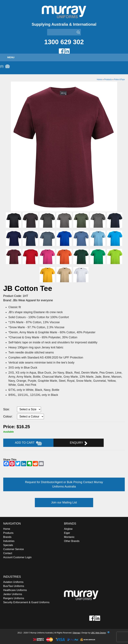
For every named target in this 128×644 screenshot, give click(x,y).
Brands (7, 537)
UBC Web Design (98, 633)
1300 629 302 (64, 42)
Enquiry (79, 443)
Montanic (69, 537)
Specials (8, 545)
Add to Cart (28, 443)
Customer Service (14, 549)
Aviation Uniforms (13, 582)
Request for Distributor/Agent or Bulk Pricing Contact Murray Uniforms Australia (64, 484)
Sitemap (76, 633)
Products (108, 79)
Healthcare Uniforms (15, 590)
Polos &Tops (119, 79)
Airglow (68, 529)
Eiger (67, 533)
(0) (5, 66)
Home (99, 79)
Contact (8, 553)
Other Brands (72, 541)
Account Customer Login (17, 557)
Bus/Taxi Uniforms (14, 586)
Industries (9, 541)
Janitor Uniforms (13, 594)
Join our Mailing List (64, 502)
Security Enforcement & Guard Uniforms (26, 602)
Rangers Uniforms (14, 598)
